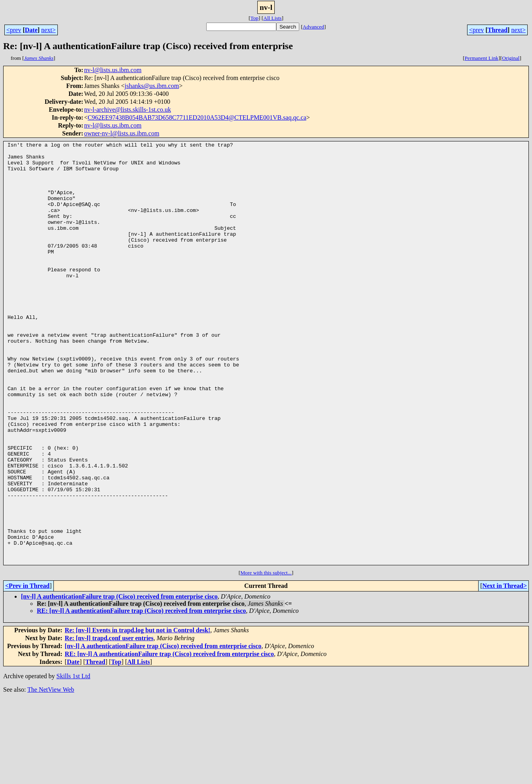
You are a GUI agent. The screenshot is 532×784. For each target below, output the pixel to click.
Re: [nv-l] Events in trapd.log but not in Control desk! (138, 714)
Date (31, 30)
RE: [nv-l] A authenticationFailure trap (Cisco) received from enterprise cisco (141, 695)
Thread (498, 30)
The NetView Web (51, 774)
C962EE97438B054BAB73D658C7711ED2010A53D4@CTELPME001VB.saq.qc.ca (197, 117)
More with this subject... (266, 657)
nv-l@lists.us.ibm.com (113, 70)
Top (254, 18)
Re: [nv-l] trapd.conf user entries (109, 722)
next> (48, 30)
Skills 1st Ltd (73, 760)
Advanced (313, 27)
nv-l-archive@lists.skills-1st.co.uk (127, 110)
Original (511, 58)
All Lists (272, 18)
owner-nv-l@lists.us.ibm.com (122, 133)
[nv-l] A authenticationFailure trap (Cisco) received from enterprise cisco (119, 681)
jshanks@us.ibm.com (152, 86)
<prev (14, 30)
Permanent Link (482, 58)
